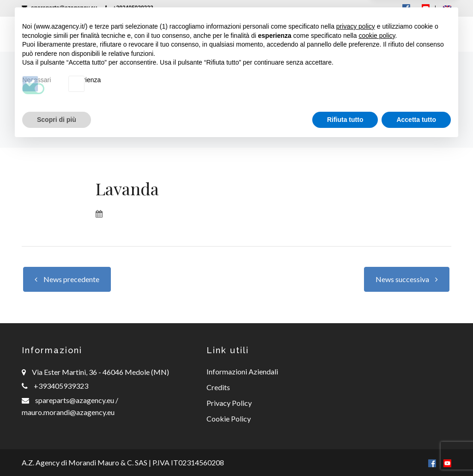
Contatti (412, 34)
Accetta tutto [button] (416, 451)
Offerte (360, 34)
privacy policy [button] (356, 358)
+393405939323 (129, 8)
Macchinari (148, 34)
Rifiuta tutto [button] (345, 451)
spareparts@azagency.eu (60, 8)
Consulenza (265, 34)
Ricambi (208, 34)
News (316, 34)
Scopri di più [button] (57, 451)
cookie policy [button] (377, 367)
